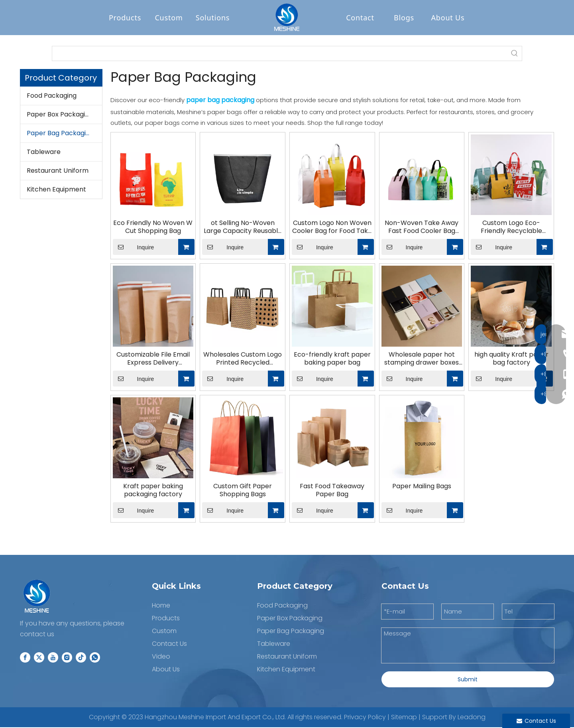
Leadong (472, 717)
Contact (360, 18)
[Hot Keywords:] (515, 54)
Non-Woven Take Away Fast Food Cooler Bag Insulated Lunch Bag (422, 228)
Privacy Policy (365, 717)
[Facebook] (25, 658)
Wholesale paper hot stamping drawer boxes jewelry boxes (422, 359)
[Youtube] (53, 658)
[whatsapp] (95, 658)
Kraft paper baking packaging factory (153, 491)
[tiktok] (81, 658)
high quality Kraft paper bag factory (511, 359)
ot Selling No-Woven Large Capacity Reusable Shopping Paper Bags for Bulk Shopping (243, 228)
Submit (468, 680)
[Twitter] (39, 658)
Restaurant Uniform (58, 171)
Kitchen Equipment (56, 190)
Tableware (44, 153)
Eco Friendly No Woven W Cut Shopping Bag (153, 228)
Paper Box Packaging (60, 115)
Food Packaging (52, 96)
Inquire (134, 248)
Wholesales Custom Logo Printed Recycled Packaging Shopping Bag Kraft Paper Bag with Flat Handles (243, 359)
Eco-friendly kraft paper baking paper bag (332, 359)
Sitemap (404, 717)
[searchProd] (280, 54)
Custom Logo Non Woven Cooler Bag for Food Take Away (332, 228)
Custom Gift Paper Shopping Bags (243, 491)
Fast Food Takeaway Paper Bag (332, 491)
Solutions (213, 18)
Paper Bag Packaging (60, 134)
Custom (169, 18)
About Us (448, 18)
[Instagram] (67, 658)
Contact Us (169, 644)
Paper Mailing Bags (422, 487)
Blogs (404, 18)
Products (125, 18)
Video (161, 657)
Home (161, 606)
